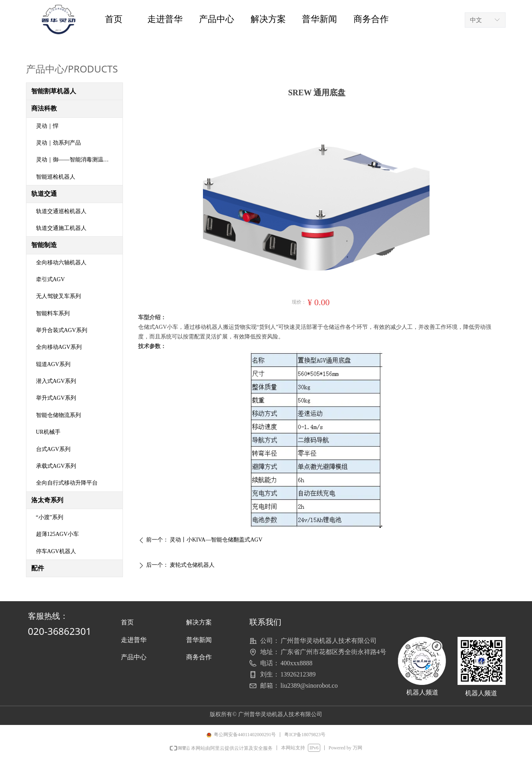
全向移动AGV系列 (59, 347)
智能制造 (44, 245)
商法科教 (44, 108)
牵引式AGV (50, 279)
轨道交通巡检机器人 (61, 211)
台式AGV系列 (53, 449)
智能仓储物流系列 (58, 415)
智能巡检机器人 (56, 177)
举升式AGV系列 (56, 398)
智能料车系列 (53, 313)
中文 (476, 20)
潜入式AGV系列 (56, 381)
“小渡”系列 (50, 517)
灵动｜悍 (47, 126)
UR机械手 (48, 432)
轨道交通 (44, 194)
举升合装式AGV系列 (62, 330)
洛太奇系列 (47, 500)
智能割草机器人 (54, 91)
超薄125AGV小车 (57, 534)
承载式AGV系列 (56, 466)
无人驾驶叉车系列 (58, 296)
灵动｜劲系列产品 (58, 143)
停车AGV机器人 (56, 551)
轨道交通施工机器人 (61, 228)
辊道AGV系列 (53, 364)
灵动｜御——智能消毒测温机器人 (78, 160)
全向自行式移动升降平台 (67, 483)
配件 (38, 568)
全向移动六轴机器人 (61, 263)
